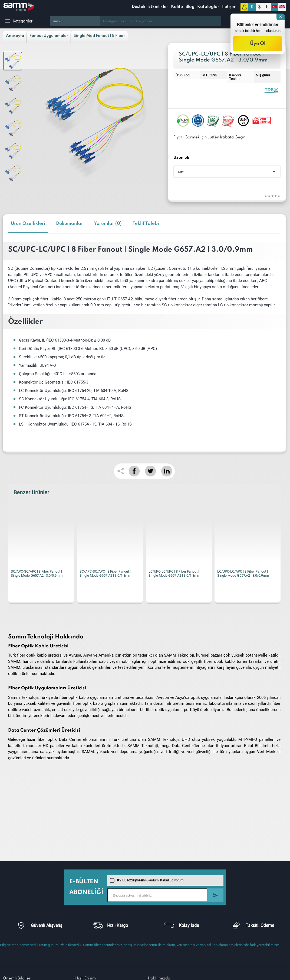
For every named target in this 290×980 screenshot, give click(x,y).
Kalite (177, 7)
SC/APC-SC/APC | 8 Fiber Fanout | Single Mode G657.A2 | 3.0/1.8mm (105, 573)
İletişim (229, 7)
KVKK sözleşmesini (131, 880)
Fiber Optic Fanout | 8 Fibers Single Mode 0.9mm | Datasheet (271, 90)
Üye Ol (258, 44)
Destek (139, 7)
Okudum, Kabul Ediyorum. (147, 880)
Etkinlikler (158, 7)
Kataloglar (208, 7)
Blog (190, 7)
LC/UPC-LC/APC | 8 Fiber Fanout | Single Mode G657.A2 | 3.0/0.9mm (243, 573)
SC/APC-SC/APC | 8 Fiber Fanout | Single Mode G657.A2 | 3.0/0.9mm (37, 573)
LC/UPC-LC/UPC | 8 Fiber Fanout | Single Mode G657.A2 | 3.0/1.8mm (174, 573)
